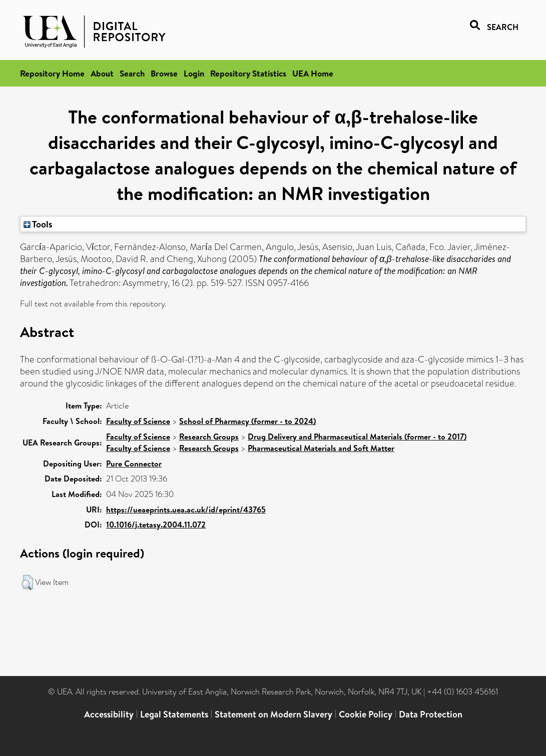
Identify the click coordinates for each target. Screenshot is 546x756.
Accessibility (109, 714)
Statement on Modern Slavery (274, 714)
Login (194, 73)
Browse (164, 73)
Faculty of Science (138, 421)
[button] (27, 582)
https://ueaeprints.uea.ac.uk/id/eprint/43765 (186, 509)
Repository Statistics (248, 73)
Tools (38, 224)
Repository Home (52, 73)
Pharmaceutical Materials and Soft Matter (321, 448)
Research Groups (209, 436)
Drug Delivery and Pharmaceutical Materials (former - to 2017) (357, 436)
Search (132, 73)
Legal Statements (174, 714)
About (102, 73)
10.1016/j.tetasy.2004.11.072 (156, 524)
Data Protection (431, 714)
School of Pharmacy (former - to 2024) (247, 421)
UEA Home (313, 73)
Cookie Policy (366, 714)
